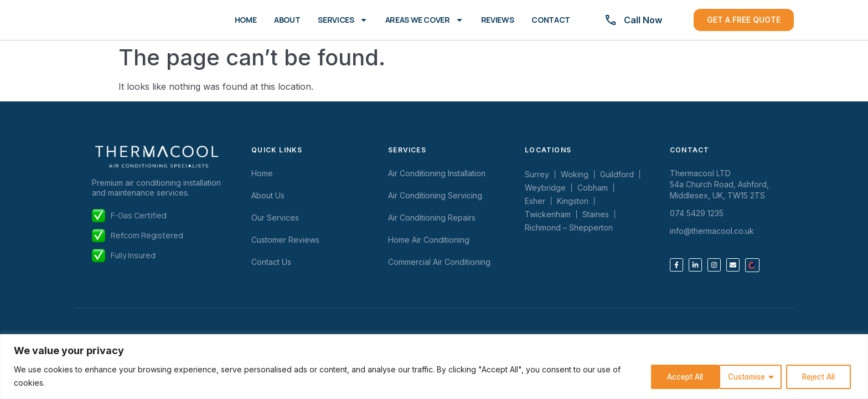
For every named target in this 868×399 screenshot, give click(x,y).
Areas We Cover (424, 20)
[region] (434, 367)
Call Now (643, 20)
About (287, 20)
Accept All (819, 376)
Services (342, 20)
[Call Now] (611, 20)
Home (246, 20)
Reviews (498, 20)
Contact (551, 20)
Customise (670, 376)
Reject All (745, 376)
